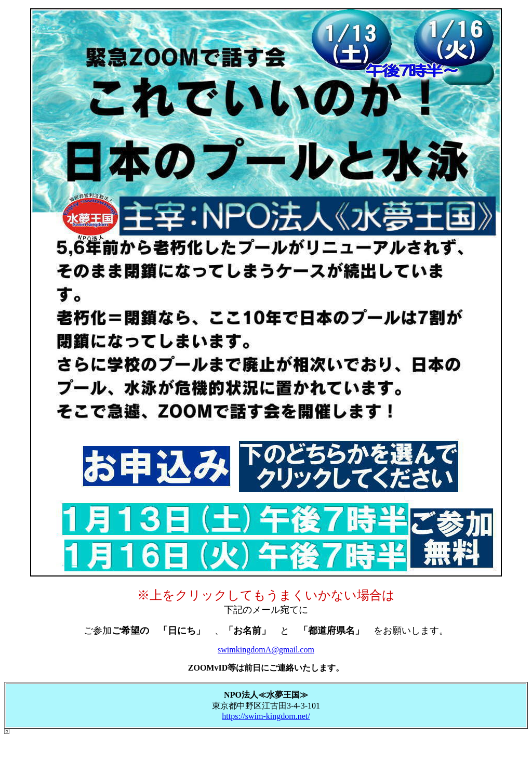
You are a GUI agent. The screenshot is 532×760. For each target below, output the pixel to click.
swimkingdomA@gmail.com (266, 650)
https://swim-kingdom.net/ (266, 716)
